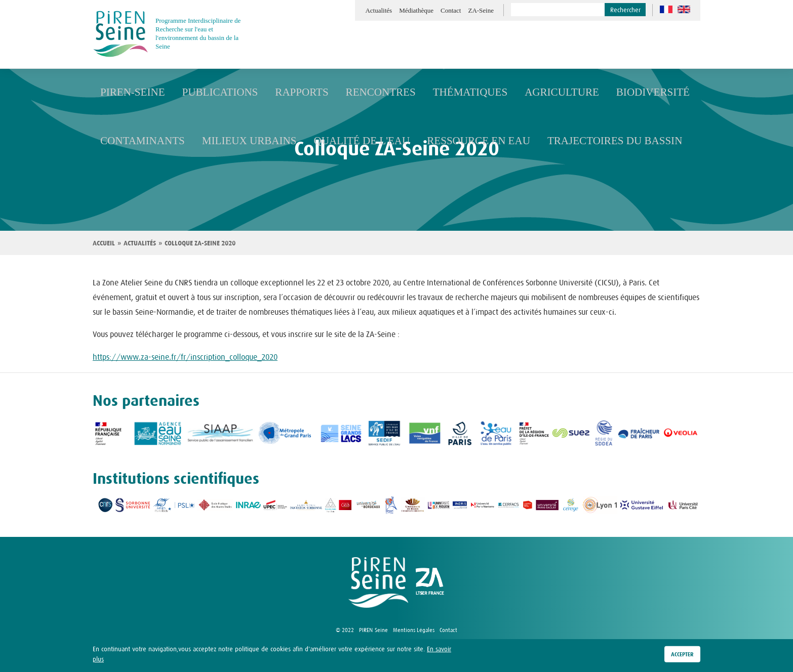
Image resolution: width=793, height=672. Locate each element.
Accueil (104, 243)
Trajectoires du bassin (550, 140)
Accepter (682, 655)
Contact (451, 10)
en (684, 9)
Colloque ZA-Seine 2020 (200, 243)
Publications (205, 92)
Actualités (379, 10)
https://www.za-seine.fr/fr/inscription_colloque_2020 (185, 357)
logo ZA (430, 582)
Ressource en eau (431, 140)
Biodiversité (587, 92)
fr (666, 9)
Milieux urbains (230, 140)
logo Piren (378, 582)
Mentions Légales (414, 630)
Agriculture (507, 92)
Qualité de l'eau (329, 140)
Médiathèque (416, 10)
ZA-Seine (481, 10)
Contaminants (136, 140)
